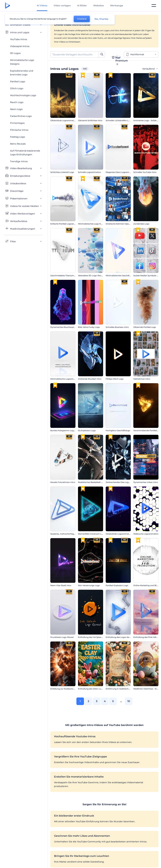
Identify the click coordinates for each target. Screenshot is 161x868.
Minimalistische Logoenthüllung (65, 379)
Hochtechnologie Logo (23, 95)
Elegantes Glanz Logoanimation (121, 172)
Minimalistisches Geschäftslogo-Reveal (124, 276)
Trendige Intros (19, 161)
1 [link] (80, 701)
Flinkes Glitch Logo (115, 379)
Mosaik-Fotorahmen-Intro (63, 482)
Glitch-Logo (17, 88)
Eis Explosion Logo (87, 430)
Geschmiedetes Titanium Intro (65, 276)
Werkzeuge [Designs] (117, 6)
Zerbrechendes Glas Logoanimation (123, 482)
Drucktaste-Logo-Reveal (62, 637)
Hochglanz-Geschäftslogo (118, 430)
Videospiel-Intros (20, 46)
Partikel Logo (18, 81)
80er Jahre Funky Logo (89, 327)
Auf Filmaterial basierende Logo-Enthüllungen (25, 153)
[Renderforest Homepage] (7, 6)
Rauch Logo (17, 102)
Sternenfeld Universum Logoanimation (96, 534)
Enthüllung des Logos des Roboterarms (124, 637)
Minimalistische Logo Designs (22, 62)
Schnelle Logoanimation (89, 172)
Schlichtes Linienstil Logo (62, 172)
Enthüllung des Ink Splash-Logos (93, 637)
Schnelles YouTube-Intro (145, 172)
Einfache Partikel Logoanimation (66, 224)
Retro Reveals (18, 144)
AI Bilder (82, 6)
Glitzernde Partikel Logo (145, 327)
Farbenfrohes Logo (21, 116)
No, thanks (101, 19)
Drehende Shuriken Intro (90, 379)
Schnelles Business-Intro (117, 327)
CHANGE (82, 19)
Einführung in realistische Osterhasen (123, 689)
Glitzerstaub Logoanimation (64, 120)
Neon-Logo (16, 109)
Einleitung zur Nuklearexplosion (65, 689)
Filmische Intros (19, 130)
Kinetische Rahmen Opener (119, 224)
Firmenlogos (17, 123)
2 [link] (88, 701)
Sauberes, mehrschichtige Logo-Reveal (69, 534)
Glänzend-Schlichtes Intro (90, 120)
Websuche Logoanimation (146, 534)
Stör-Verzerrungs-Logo (89, 585)
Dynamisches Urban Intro (146, 482)
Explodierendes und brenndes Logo (22, 73)
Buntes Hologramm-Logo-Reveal (66, 430)
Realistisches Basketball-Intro (92, 482)
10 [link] (129, 701)
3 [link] (97, 701)
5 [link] (113, 701)
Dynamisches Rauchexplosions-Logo (68, 327)
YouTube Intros (19, 39)
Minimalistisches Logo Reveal (92, 224)
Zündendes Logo (141, 224)
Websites (99, 6)
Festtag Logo (18, 137)
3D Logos (15, 53)
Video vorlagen (62, 6)
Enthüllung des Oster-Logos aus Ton (95, 689)
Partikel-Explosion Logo (117, 585)
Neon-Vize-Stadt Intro (61, 585)
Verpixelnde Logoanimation (119, 534)
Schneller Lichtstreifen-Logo (119, 120)
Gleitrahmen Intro (142, 379)
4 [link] (105, 701)
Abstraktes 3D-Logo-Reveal (91, 276)
